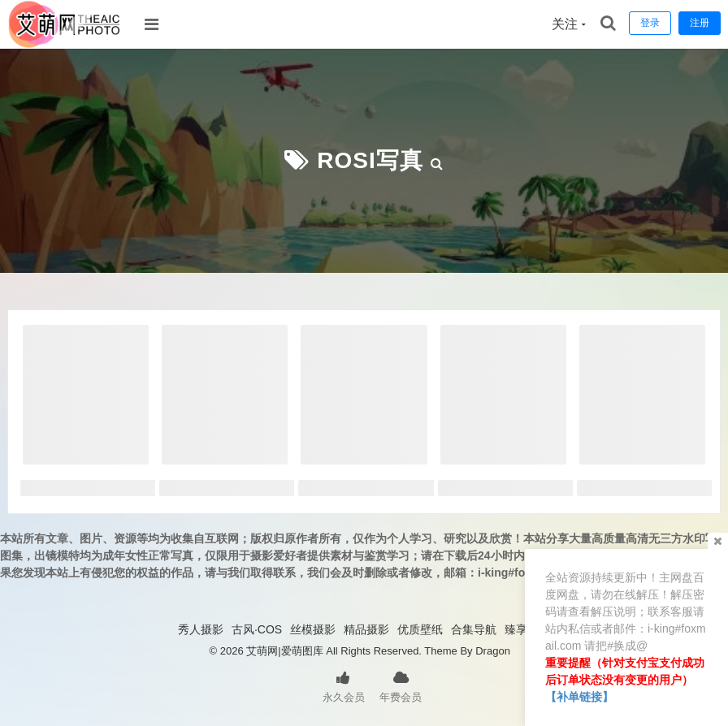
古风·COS (257, 629)
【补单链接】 (579, 697)
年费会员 (401, 685)
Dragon (493, 651)
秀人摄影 (201, 629)
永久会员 (344, 685)
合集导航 (474, 629)
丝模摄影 (313, 629)
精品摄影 (366, 629)
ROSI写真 (370, 160)
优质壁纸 (420, 629)
